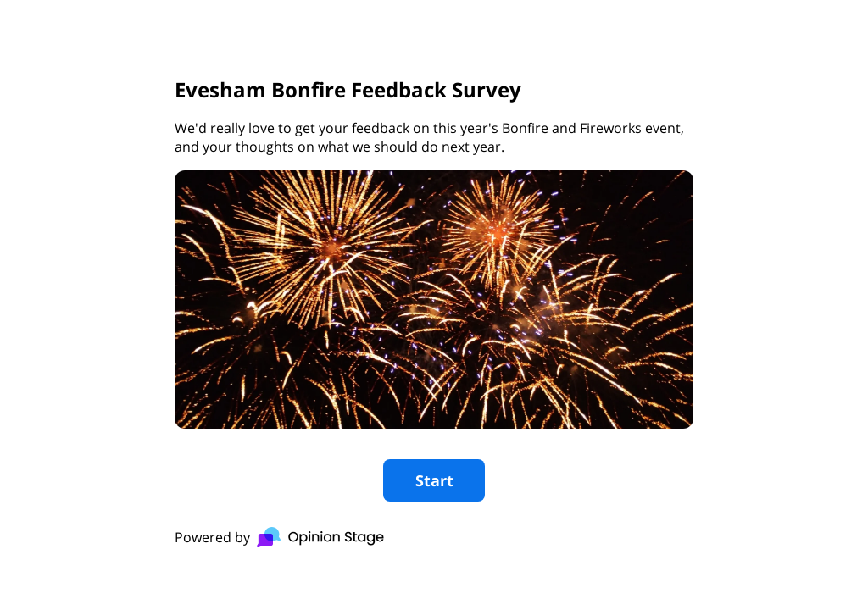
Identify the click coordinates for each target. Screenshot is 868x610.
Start (434, 480)
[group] (434, 305)
